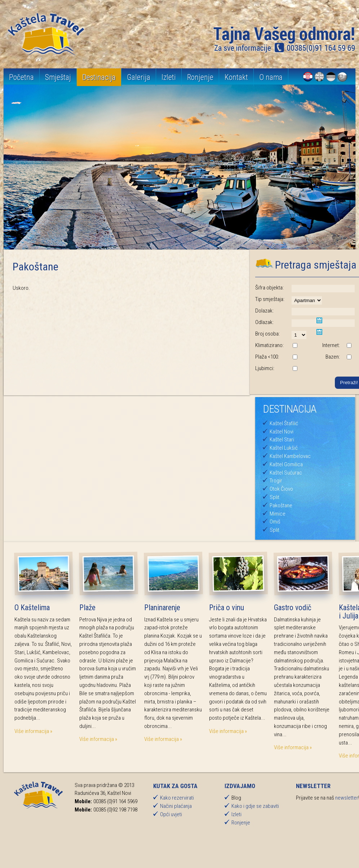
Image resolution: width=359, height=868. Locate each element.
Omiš (275, 522)
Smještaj (58, 77)
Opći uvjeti (171, 814)
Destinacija (99, 77)
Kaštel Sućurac (286, 473)
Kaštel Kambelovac (290, 456)
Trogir (276, 481)
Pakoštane (281, 505)
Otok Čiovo (281, 489)
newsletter (347, 798)
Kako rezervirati (177, 798)
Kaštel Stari (282, 440)
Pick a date (319, 320)
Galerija (139, 77)
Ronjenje (200, 77)
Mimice (278, 514)
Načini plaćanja (176, 806)
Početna (21, 77)
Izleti (169, 77)
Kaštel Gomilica (286, 464)
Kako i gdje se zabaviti (255, 806)
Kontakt (236, 77)
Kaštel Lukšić (284, 448)
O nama (271, 77)
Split (274, 497)
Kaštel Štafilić (284, 423)
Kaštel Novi (282, 432)
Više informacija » (33, 731)
